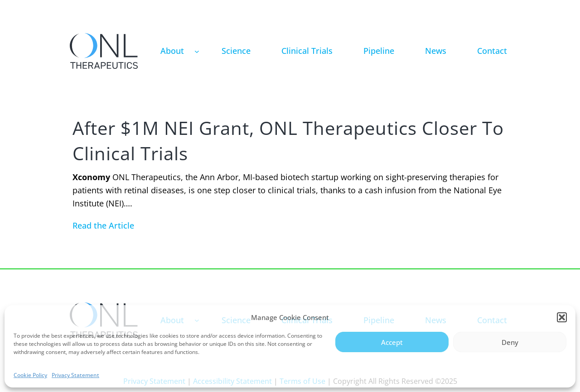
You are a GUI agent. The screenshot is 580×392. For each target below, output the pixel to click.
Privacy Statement (75, 375)
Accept (392, 342)
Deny (510, 342)
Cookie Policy (30, 375)
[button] (562, 317)
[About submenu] (197, 51)
